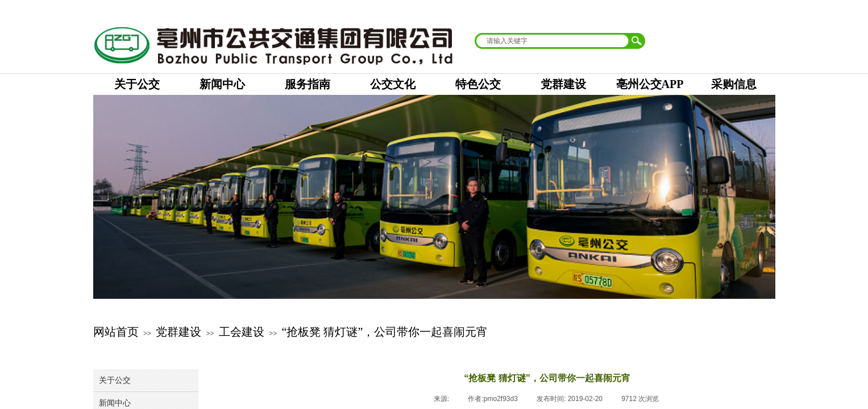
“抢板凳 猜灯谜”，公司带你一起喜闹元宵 (385, 332)
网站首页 (116, 332)
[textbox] (553, 41)
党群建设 (178, 332)
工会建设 (242, 332)
